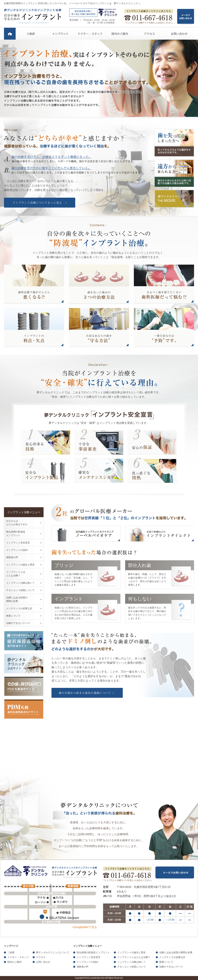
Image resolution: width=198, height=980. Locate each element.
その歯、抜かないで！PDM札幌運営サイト (24, 686)
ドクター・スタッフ (90, 34)
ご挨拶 (31, 34)
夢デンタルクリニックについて (53, 952)
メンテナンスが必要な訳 (19, 608)
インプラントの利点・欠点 (34, 328)
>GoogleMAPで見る (85, 927)
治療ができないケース (18, 623)
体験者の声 (12, 557)
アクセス (149, 34)
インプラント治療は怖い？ (20, 583)
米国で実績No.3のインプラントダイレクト (160, 534)
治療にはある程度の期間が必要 (176, 952)
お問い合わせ (179, 34)
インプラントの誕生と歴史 (20, 565)
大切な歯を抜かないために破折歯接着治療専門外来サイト (24, 641)
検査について (13, 616)
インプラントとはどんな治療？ (134, 957)
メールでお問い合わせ (175, 873)
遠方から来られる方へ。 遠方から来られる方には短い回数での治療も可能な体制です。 (174, 173)
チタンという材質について (20, 590)
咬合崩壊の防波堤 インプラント (16, 534)
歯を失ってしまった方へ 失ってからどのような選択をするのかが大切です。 (174, 143)
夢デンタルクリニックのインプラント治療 (33, 16)
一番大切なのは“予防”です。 (164, 328)
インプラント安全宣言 (18, 543)
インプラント (60, 34)
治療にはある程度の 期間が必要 (17, 599)
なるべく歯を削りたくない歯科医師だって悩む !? (164, 285)
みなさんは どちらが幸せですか (17, 523)
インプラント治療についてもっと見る (40, 203)
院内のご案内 (120, 34)
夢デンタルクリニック (27, 871)
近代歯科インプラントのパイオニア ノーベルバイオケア (86, 534)
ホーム (10, 34)
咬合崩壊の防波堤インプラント (93, 952)
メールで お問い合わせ (186, 17)
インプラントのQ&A (17, 550)
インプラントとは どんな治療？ (16, 574)
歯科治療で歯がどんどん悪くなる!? (34, 285)
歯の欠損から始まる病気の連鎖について (87, 693)
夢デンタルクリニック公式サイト (24, 664)
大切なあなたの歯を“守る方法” (99, 328)
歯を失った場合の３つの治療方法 (99, 285)
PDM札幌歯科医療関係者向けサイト (24, 709)
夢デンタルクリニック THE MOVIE (174, 199)
